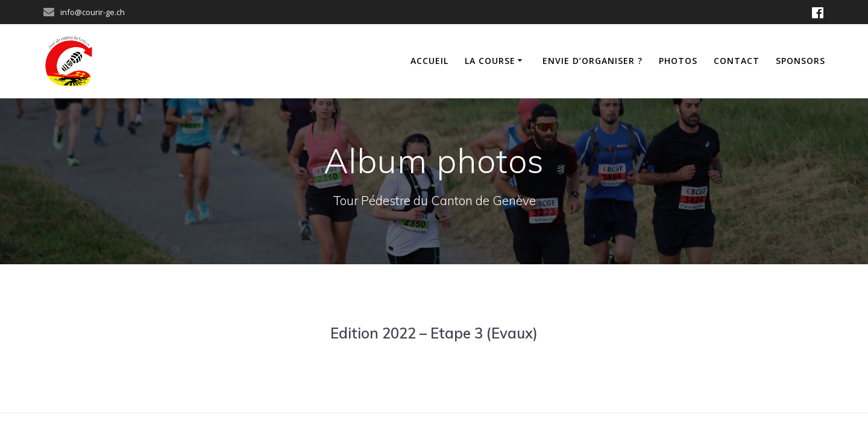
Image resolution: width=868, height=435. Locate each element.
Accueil (429, 61)
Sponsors (800, 61)
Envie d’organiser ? (593, 61)
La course (490, 61)
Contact (737, 61)
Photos (678, 61)
